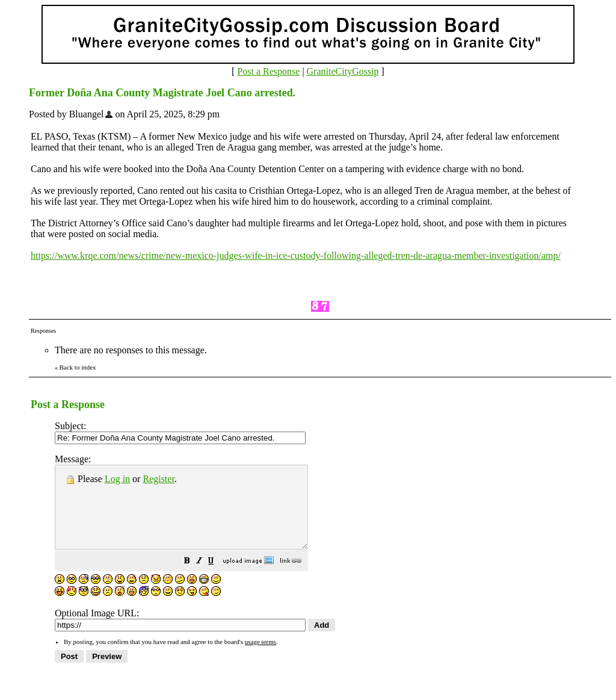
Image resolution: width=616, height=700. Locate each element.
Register (158, 479)
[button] (217, 578)
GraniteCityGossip (343, 71)
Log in (117, 479)
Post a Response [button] (268, 71)
